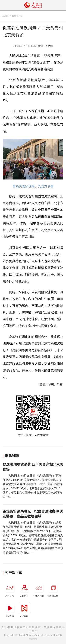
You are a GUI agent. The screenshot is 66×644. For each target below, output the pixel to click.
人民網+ (24, 589)
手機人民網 (39, 589)
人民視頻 (10, 610)
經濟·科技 (17, 16)
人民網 (4, 16)
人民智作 (24, 610)
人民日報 (10, 589)
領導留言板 (53, 589)
